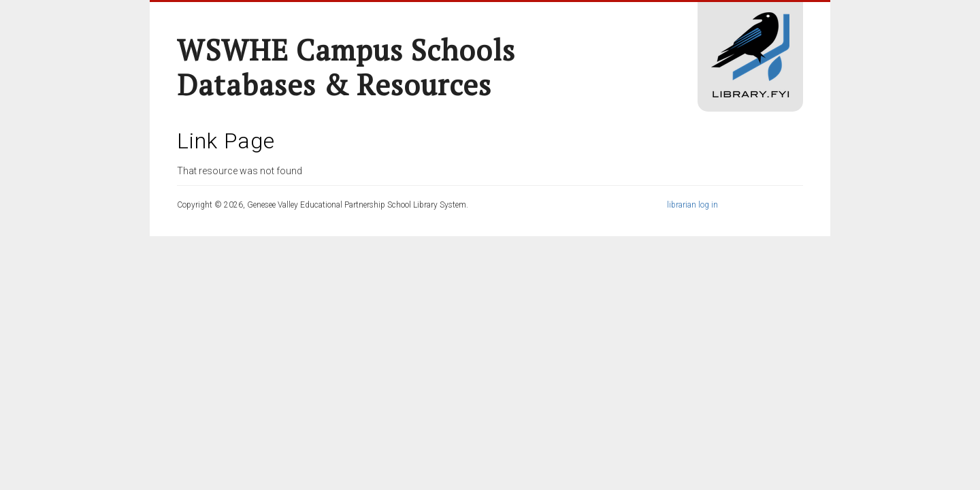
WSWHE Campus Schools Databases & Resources (346, 67)
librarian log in (692, 205)
